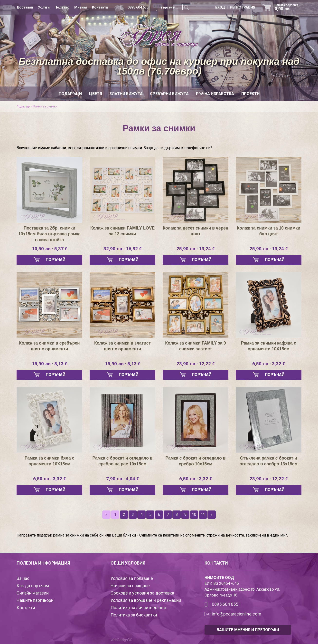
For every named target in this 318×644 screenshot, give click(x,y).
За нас (23, 578)
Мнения (81, 7)
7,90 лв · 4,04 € (122, 479)
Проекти (250, 94)
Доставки (25, 7)
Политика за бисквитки (134, 615)
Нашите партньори (35, 600)
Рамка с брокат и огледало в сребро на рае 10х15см (122, 461)
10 (194, 514)
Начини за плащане (130, 586)
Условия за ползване (132, 578)
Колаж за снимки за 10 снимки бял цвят (269, 231)
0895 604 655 (138, 7)
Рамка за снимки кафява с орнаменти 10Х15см (269, 346)
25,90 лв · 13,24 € (196, 249)
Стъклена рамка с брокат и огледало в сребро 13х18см (269, 461)
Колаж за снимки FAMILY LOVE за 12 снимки (122, 231)
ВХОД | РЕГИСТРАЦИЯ (235, 7)
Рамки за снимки (45, 106)
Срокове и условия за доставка (142, 593)
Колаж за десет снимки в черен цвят (196, 231)
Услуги (44, 7)
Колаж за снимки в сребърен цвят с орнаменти (49, 346)
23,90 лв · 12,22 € (196, 364)
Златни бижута (126, 94)
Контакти (100, 7)
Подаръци (70, 94)
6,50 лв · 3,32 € (269, 364)
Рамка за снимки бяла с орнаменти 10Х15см (49, 461)
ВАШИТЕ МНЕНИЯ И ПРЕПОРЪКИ (248, 630)
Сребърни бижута (169, 94)
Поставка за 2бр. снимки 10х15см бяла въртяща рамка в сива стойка (49, 234)
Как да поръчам (33, 586)
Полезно (62, 7)
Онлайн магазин (33, 593)
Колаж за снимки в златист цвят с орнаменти (122, 346)
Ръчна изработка (215, 94)
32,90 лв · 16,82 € (122, 249)
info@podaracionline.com (237, 614)
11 (203, 514)
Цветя (96, 94)
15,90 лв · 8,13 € (50, 364)
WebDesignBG (121, 640)
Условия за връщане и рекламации (146, 600)
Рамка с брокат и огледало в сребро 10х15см (195, 461)
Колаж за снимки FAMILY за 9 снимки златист (196, 346)
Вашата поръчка (288, 7)
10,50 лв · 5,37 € (50, 249)
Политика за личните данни (138, 608)
